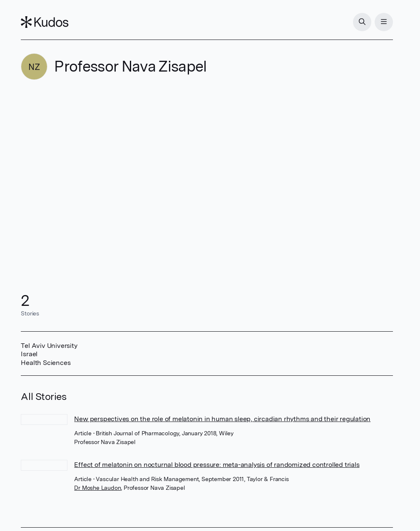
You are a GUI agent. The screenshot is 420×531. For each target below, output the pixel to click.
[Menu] (384, 22)
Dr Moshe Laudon (97, 488)
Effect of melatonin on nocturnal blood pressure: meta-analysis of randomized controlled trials (217, 465)
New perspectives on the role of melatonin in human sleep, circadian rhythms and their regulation (222, 419)
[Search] (362, 22)
